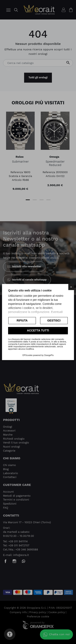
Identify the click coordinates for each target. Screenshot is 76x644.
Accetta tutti (38, 331)
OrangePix (49, 355)
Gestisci (54, 320)
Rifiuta (22, 320)
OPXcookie (27, 355)
